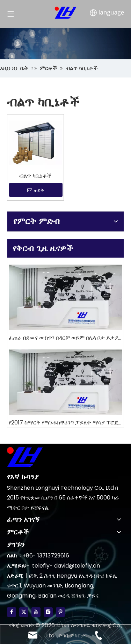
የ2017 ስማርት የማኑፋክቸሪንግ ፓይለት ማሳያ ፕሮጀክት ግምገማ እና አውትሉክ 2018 (65, 423)
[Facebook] (12, 612)
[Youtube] (36, 612)
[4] (65, 44)
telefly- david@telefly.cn (66, 566)
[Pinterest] (60, 612)
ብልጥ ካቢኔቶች (35, 176)
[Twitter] (24, 612)
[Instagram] (48, 612)
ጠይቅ (36, 190)
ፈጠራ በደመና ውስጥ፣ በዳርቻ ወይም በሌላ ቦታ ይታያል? (65, 338)
